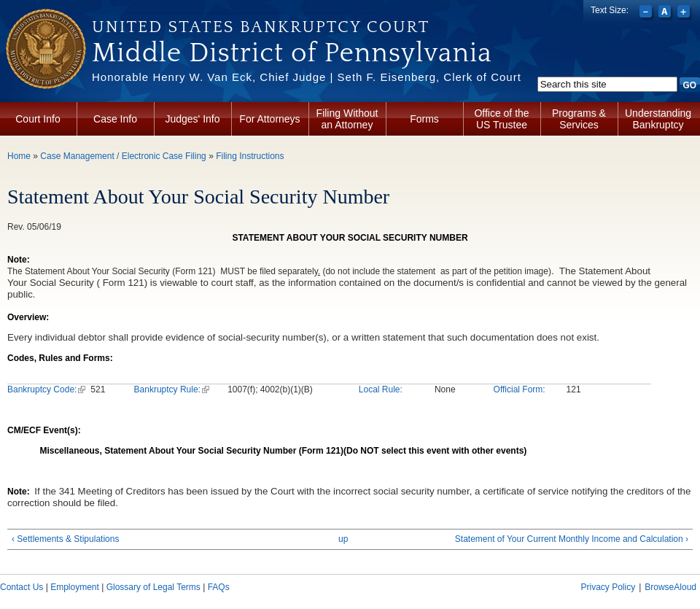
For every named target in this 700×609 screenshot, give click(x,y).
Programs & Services (579, 119)
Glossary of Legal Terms (153, 587)
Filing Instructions (250, 156)
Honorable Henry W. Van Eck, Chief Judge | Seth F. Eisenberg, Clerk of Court (307, 77)
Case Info (115, 119)
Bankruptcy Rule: (172, 389)
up (343, 539)
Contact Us (22, 587)
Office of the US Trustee (501, 119)
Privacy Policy (608, 587)
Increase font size (685, 13)
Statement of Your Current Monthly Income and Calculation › (572, 539)
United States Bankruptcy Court (261, 27)
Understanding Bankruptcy (658, 119)
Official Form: (520, 389)
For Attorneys (269, 119)
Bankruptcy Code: (46, 389)
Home (19, 156)
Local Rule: (381, 389)
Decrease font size (647, 13)
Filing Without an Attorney (347, 119)
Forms (424, 119)
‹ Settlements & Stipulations (65, 539)
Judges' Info (192, 119)
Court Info (38, 119)
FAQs (219, 587)
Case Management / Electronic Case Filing (123, 156)
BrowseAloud (670, 587)
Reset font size (666, 13)
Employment (75, 587)
